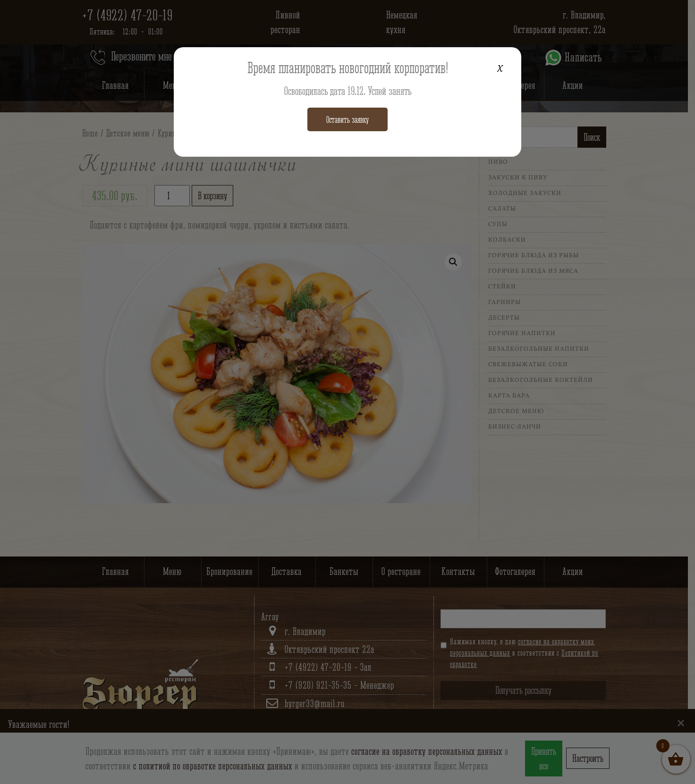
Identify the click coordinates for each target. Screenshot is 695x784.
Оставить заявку (347, 119)
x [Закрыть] (503, 66)
